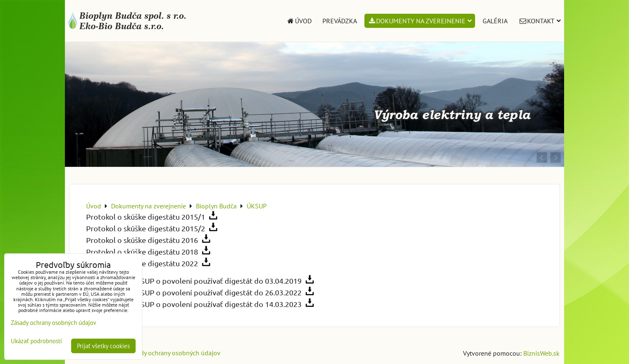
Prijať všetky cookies (103, 346)
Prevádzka (340, 21)
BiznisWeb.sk (541, 353)
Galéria (495, 21)
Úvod (299, 21)
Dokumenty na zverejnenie (420, 21)
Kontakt (540, 21)
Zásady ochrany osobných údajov (174, 353)
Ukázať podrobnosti (36, 341)
